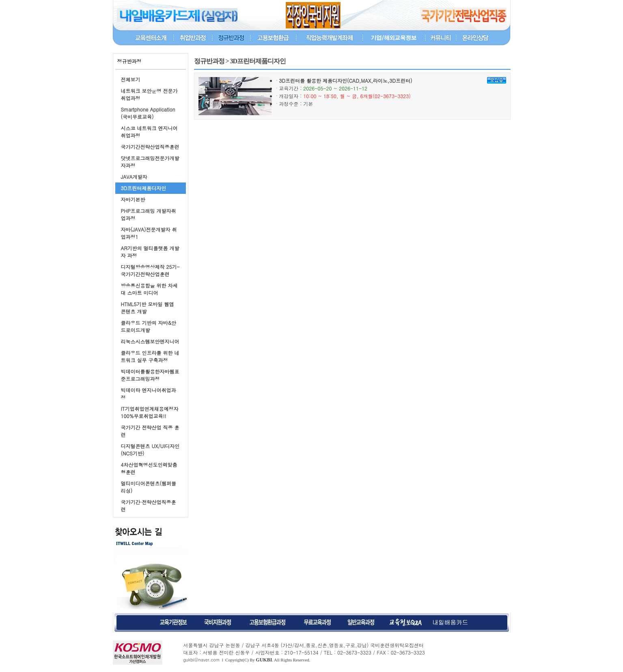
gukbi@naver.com (202, 660)
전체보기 (131, 79)
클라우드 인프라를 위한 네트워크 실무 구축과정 (150, 356)
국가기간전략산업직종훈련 (150, 147)
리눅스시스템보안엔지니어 (150, 341)
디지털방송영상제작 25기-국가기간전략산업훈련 (150, 270)
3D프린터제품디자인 (144, 188)
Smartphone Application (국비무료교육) (148, 113)
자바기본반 (133, 199)
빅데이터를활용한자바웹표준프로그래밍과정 (150, 375)
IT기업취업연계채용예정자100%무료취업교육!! (150, 412)
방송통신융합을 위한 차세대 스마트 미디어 (149, 289)
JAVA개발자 (134, 177)
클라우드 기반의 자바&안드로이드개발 (149, 326)
